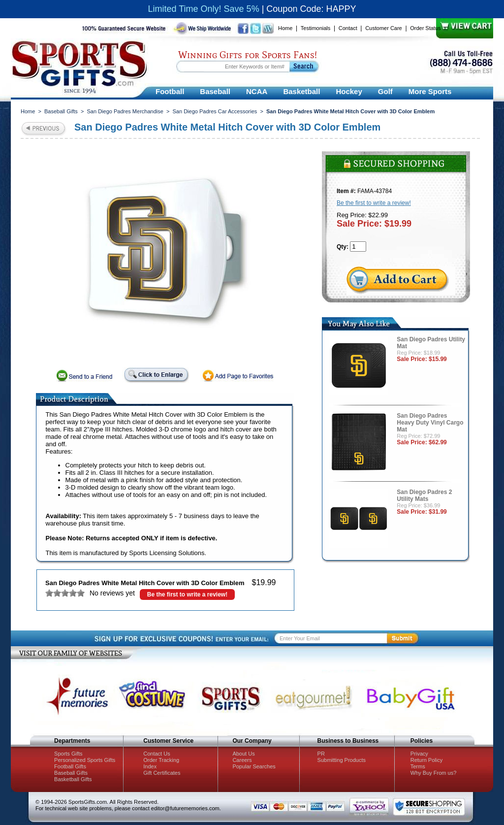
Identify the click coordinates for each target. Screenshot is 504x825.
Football (170, 91)
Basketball (301, 91)
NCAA (257, 91)
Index (150, 766)
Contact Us (157, 754)
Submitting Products (342, 760)
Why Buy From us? (434, 773)
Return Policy (426, 760)
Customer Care (384, 28)
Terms (418, 766)
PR (321, 754)
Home (285, 28)
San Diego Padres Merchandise (125, 111)
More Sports (430, 91)
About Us (243, 754)
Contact (348, 28)
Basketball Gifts (73, 779)
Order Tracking (161, 760)
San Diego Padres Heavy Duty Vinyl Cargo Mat (430, 423)
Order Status (425, 28)
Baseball (215, 91)
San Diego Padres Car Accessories (215, 111)
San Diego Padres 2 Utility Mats (424, 495)
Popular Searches (254, 766)
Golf (385, 91)
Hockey (349, 91)
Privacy (419, 754)
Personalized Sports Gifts (85, 760)
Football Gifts (70, 766)
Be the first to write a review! (187, 594)
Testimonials (316, 28)
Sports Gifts (68, 754)
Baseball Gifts (61, 111)
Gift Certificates (162, 773)
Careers (242, 760)
